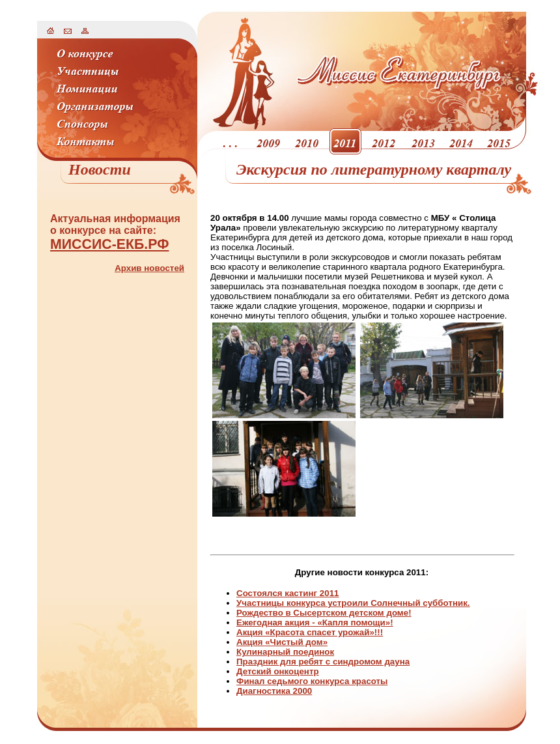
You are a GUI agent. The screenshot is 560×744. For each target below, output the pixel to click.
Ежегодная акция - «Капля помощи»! (315, 622)
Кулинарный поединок (285, 652)
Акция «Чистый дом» (282, 642)
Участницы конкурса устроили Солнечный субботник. (353, 603)
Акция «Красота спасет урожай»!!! (310, 632)
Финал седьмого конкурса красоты (312, 681)
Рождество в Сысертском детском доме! (324, 613)
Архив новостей (149, 268)
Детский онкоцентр (278, 671)
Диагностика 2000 (274, 691)
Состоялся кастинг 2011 (287, 593)
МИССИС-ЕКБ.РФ (109, 244)
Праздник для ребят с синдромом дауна (323, 662)
